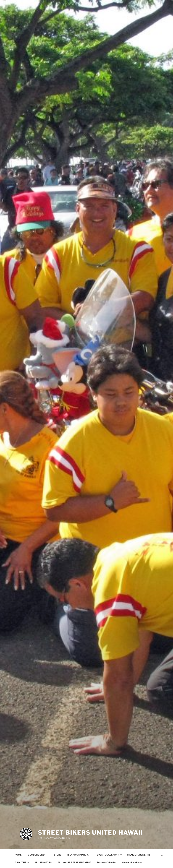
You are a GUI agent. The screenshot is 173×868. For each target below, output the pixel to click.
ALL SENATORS (43, 862)
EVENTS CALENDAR (110, 855)
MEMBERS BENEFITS (140, 855)
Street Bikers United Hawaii (91, 833)
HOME (18, 855)
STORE (58, 855)
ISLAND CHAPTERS (80, 855)
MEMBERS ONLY (38, 855)
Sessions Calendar (106, 862)
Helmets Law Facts (132, 862)
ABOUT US (22, 862)
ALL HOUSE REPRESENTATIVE (74, 862)
